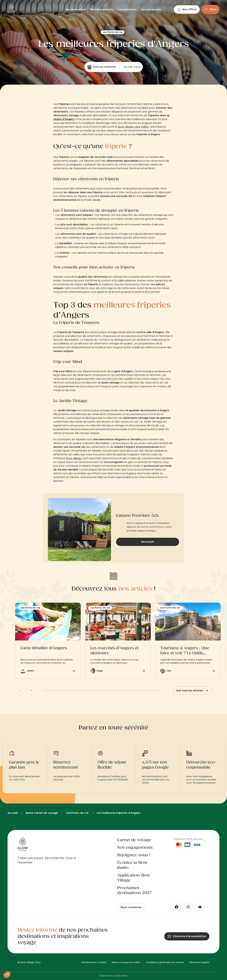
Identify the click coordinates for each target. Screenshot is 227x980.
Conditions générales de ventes (165, 963)
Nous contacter (131, 907)
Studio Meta (120, 976)
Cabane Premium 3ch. (138, 516)
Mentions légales (199, 963)
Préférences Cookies (94, 963)
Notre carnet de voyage (42, 813)
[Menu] (211, 9)
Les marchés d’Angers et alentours (114, 651)
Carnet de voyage (134, 840)
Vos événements (151, 10)
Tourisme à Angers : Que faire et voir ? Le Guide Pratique (185, 651)
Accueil (13, 813)
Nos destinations (76, 10)
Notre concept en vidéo (126, 963)
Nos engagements (135, 848)
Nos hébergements (102, 10)
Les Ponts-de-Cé (77, 813)
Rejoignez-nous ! (134, 855)
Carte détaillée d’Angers (44, 648)
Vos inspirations (127, 10)
